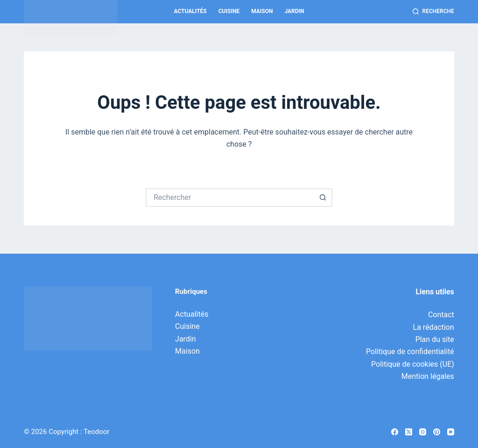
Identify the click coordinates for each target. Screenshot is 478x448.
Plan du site (435, 339)
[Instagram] (423, 432)
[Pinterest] (437, 432)
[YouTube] (451, 432)
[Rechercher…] (230, 198)
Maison (262, 11)
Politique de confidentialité (410, 352)
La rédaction (434, 327)
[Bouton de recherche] (323, 198)
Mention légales (428, 376)
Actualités (190, 11)
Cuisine (229, 11)
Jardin (294, 11)
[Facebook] (395, 432)
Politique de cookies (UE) (413, 364)
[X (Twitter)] (409, 432)
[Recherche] (433, 12)
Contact (441, 315)
